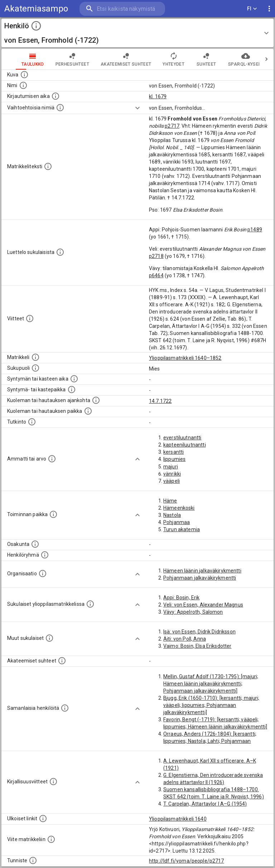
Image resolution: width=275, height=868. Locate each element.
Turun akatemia (182, 529)
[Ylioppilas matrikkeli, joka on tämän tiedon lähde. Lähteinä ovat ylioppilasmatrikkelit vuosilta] (35, 357)
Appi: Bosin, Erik (182, 598)
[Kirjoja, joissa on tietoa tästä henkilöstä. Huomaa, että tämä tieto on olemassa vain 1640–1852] (53, 782)
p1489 (255, 230)
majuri (171, 467)
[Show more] (137, 108)
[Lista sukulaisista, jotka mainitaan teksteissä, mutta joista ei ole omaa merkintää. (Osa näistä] (49, 638)
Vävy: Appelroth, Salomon (193, 612)
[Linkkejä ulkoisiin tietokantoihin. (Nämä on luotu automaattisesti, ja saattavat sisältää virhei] (43, 819)
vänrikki (172, 474)
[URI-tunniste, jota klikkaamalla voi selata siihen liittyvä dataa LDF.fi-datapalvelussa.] (33, 860)
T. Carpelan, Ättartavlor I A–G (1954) (205, 804)
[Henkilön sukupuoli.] (35, 368)
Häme (170, 501)
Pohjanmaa (177, 522)
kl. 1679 (158, 96)
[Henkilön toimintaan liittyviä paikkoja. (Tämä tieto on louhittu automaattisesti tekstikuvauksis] (53, 514)
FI (252, 9)
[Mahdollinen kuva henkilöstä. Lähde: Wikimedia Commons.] (24, 75)
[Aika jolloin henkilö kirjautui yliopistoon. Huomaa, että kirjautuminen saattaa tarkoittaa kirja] (56, 96)
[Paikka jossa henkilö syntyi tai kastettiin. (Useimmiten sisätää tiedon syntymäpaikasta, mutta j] (72, 390)
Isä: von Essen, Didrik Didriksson (199, 632)
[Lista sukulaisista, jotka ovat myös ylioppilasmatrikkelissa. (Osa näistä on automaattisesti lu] (90, 604)
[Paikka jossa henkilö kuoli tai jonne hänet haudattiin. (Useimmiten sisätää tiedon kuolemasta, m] (88, 411)
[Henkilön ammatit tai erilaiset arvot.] (52, 459)
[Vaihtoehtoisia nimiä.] (60, 108)
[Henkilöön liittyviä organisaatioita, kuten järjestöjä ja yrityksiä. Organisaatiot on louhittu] (43, 574)
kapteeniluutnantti (185, 445)
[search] (122, 9)
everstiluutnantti (182, 438)
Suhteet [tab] (192, 59)
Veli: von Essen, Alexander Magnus (203, 605)
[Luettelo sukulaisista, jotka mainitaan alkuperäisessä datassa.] (60, 252)
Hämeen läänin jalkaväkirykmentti (202, 571)
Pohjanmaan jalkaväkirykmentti (200, 578)
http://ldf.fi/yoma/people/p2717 (187, 861)
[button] (137, 33)
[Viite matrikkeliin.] (51, 839)
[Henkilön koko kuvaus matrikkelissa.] (48, 166)
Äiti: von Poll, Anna (185, 639)
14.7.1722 (160, 401)
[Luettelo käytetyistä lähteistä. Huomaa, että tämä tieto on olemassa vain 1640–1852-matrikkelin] (30, 319)
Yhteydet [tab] (159, 59)
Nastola (172, 515)
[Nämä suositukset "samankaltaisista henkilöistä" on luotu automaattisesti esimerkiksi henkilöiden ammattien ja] (65, 708)
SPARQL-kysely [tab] (231, 59)
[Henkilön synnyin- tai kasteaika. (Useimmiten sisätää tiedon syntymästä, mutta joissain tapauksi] (74, 379)
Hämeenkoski (179, 508)
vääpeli (172, 481)
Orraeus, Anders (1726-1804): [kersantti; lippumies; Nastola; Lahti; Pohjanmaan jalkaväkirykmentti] (210, 741)
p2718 (156, 256)
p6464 (156, 275)
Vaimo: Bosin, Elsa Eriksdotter (197, 646)
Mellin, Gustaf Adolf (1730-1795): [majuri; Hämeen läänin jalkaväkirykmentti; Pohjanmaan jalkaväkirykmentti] (211, 684)
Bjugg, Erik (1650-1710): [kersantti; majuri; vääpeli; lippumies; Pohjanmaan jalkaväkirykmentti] (211, 705)
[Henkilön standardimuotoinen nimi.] (23, 85)
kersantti (173, 452)
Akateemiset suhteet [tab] (112, 59)
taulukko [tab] (18, 59)
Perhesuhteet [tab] (58, 59)
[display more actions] (269, 9)
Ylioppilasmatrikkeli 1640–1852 (185, 358)
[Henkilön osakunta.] (35, 544)
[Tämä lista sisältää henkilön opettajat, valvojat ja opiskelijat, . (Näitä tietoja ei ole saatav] (62, 661)
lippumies (174, 459)
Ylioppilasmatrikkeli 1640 (178, 819)
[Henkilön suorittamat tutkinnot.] (32, 422)
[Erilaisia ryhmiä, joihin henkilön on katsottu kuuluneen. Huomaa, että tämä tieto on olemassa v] (45, 555)
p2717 (172, 126)
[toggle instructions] (36, 26)
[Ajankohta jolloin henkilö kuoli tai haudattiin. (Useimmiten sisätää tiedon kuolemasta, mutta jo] (96, 400)
